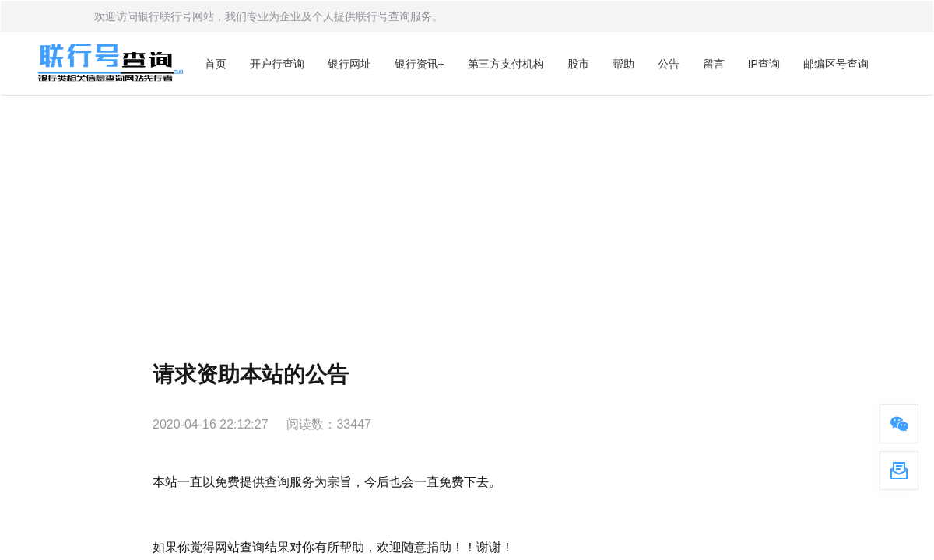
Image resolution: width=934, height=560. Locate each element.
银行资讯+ (420, 64)
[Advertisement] (467, 212)
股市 (578, 64)
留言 (714, 64)
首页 (216, 64)
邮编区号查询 (836, 64)
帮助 (623, 64)
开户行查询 (277, 64)
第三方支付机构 (506, 64)
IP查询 (764, 64)
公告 (669, 64)
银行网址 (349, 64)
